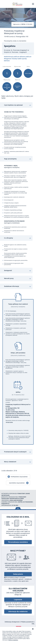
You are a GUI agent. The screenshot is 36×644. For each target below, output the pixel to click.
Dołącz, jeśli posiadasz (18, 354)
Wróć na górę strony (18, 508)
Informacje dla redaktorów (18, 612)
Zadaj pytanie (18, 574)
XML (33, 624)
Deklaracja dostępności (12, 622)
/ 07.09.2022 (23, 24)
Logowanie (18, 600)
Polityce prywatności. (13, 640)
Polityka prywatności (27, 622)
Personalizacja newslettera (18, 542)
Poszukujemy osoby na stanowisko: (15, 41)
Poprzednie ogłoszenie (19, 477)
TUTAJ (3, 98)
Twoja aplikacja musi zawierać (18, 305)
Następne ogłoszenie (17, 483)
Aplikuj (18, 393)
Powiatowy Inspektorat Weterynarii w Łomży (14, 32)
